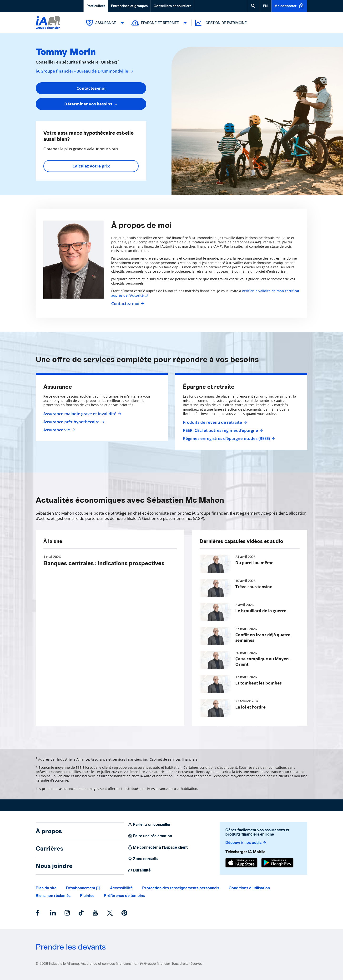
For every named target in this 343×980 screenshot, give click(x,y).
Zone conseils (143, 859)
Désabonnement (81, 888)
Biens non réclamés (53, 896)
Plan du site (46, 888)
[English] (265, 6)
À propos (49, 831)
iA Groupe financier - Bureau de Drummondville (85, 71)
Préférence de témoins (124, 896)
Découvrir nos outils (246, 843)
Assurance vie (59, 430)
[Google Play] (277, 863)
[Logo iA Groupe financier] (48, 23)
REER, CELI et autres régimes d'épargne (222, 430)
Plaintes (87, 896)
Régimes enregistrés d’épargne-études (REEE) (228, 438)
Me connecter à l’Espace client (158, 847)
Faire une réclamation (150, 836)
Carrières (50, 848)
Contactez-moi (127, 304)
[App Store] (241, 863)
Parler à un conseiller (149, 825)
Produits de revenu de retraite (214, 422)
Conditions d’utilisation (249, 888)
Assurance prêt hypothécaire (73, 422)
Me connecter (289, 6)
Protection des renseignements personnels (181, 888)
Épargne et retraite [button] (160, 23)
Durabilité (139, 870)
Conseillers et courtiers (172, 6)
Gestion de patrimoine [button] (220, 23)
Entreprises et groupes (129, 6)
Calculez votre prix (91, 166)
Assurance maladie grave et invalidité (82, 414)
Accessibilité (121, 888)
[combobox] (91, 104)
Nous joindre (54, 866)
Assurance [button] (106, 23)
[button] (253, 6)
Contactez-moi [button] (91, 88)
